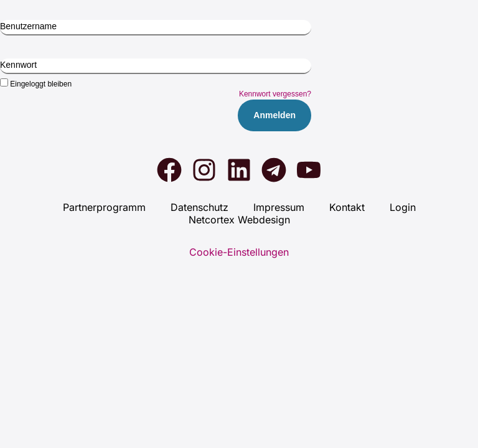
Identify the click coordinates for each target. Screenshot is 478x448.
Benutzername (28, 26)
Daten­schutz (199, 207)
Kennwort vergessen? (275, 94)
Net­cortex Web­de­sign (239, 220)
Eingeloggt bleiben (36, 84)
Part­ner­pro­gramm (104, 207)
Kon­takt (347, 207)
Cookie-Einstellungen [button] (239, 252)
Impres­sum (279, 207)
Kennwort (18, 65)
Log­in (403, 207)
